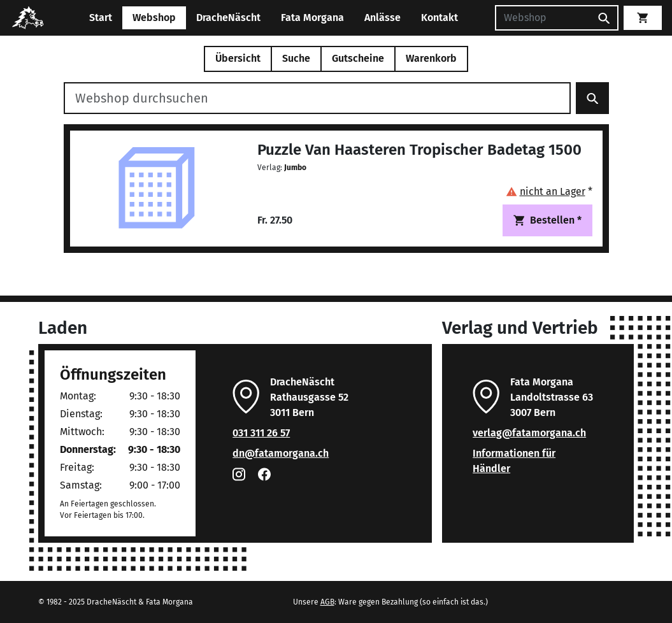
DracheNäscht (228, 18)
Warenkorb (431, 58)
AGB (327, 602)
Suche (296, 58)
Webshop (154, 18)
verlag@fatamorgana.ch (529, 433)
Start (101, 18)
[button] (549, 191)
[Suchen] (543, 18)
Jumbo (295, 168)
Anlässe (382, 18)
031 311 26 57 (261, 433)
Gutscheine (358, 58)
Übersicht (238, 58)
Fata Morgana (312, 18)
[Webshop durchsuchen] (317, 98)
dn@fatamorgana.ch (281, 453)
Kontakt (440, 18)
